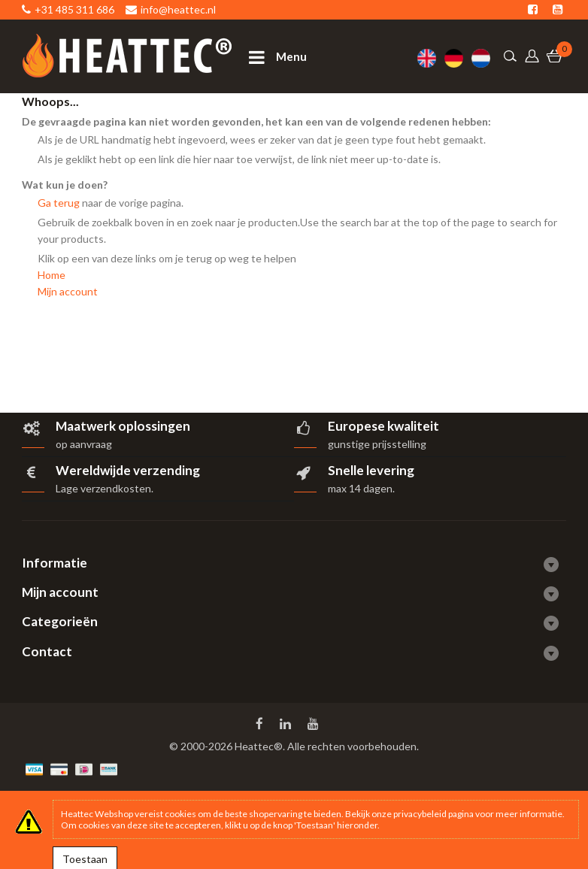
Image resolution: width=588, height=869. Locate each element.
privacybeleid (420, 814)
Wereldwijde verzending (128, 470)
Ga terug (59, 203)
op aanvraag (84, 444)
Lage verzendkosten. (105, 488)
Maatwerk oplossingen (123, 426)
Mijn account (68, 291)
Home (52, 275)
